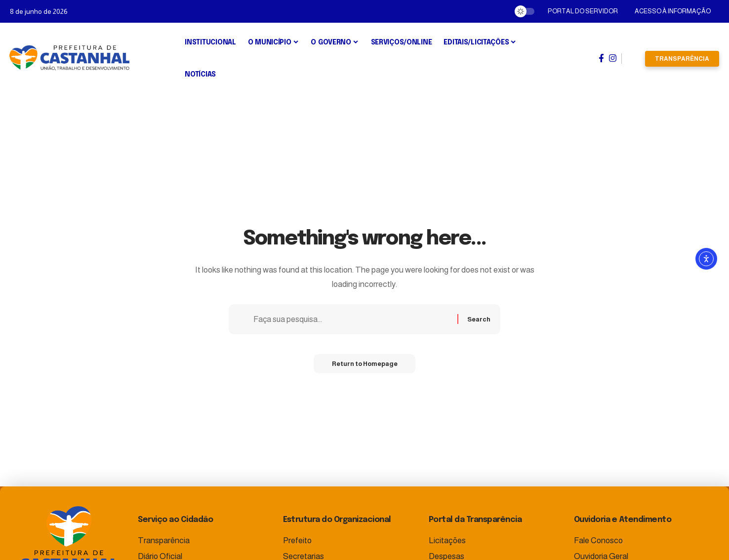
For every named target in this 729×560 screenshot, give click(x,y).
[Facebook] (601, 58)
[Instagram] (613, 58)
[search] (633, 59)
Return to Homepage (364, 365)
